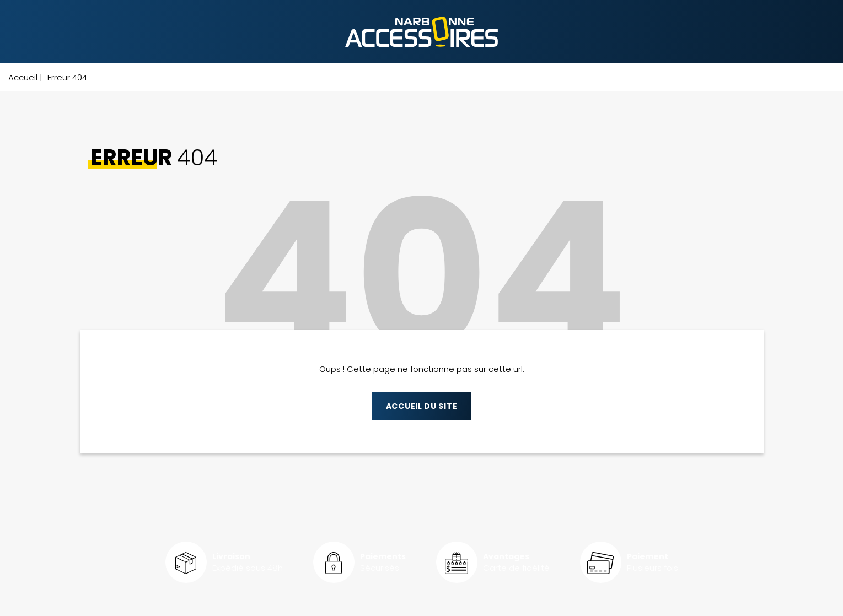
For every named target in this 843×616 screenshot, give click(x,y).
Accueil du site (422, 406)
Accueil (23, 77)
